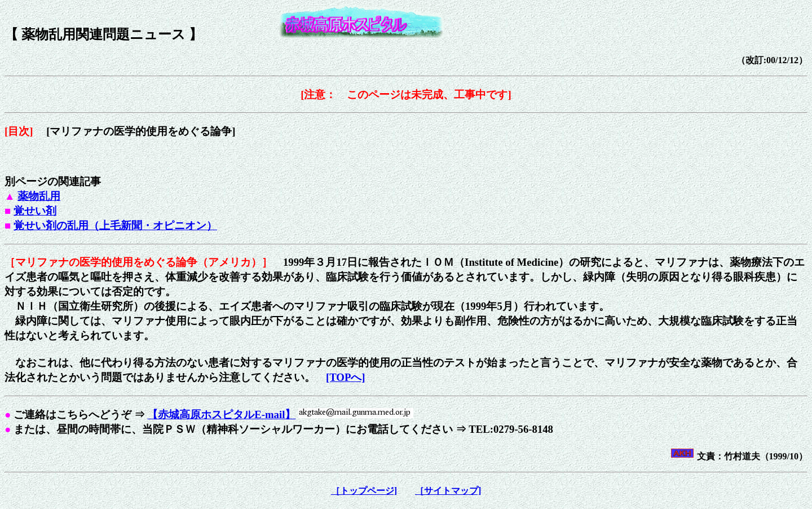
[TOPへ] (346, 377)
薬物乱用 (39, 196)
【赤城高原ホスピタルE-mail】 (221, 414)
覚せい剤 (35, 211)
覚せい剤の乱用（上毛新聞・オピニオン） (115, 225)
